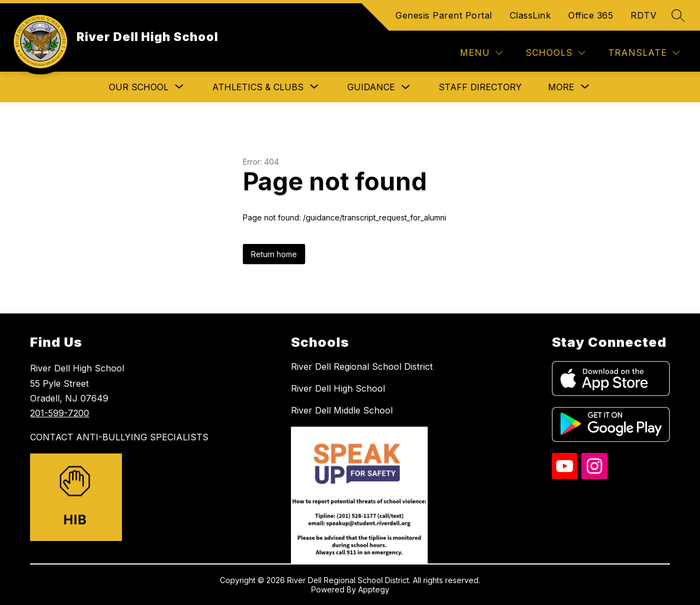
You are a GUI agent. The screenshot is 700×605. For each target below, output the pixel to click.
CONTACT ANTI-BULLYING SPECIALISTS (119, 437)
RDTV (643, 15)
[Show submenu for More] (561, 87)
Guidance (371, 87)
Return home (274, 254)
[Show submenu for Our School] (139, 87)
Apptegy (374, 589)
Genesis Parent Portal (444, 15)
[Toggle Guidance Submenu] (406, 87)
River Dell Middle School (342, 410)
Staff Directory (480, 87)
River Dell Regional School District (362, 367)
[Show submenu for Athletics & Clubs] (258, 87)
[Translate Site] (644, 53)
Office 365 (591, 15)
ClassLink (530, 15)
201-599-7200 (60, 413)
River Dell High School (338, 388)
